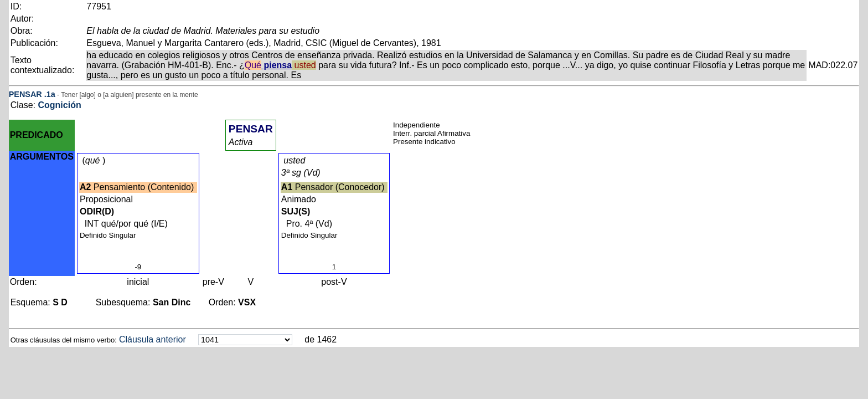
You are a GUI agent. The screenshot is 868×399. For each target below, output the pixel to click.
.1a (50, 94)
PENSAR (25, 94)
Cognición (59, 105)
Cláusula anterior (153, 339)
